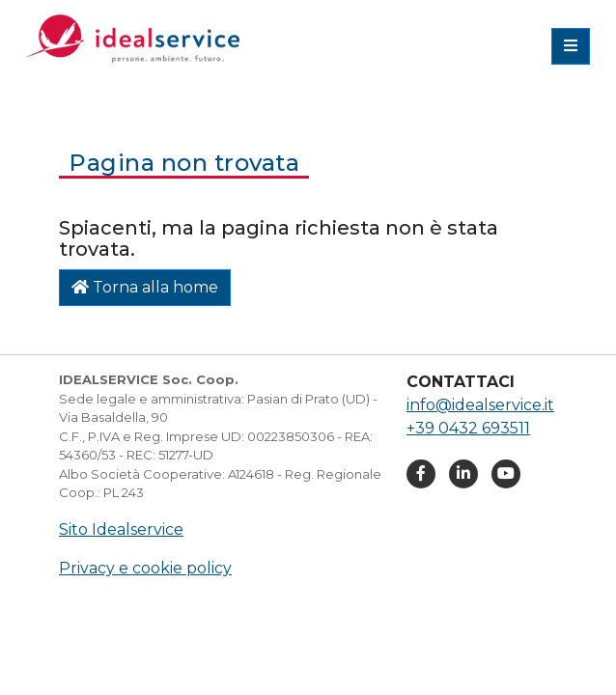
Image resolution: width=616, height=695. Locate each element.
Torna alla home (145, 287)
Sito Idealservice (121, 529)
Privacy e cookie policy (145, 568)
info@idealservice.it (480, 405)
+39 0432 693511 (468, 428)
